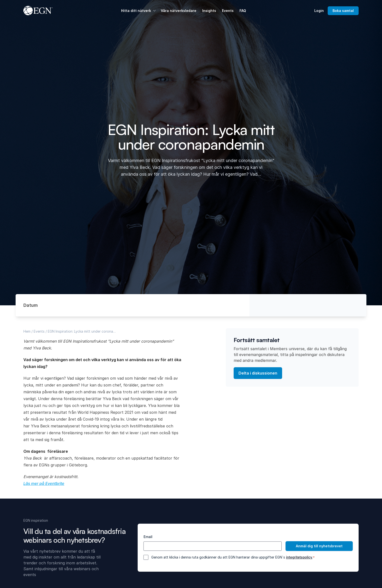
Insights (209, 11)
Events (228, 11)
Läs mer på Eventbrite (44, 483)
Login (319, 11)
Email (148, 537)
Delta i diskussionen (258, 373)
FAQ (243, 11)
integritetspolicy (299, 557)
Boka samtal (343, 11)
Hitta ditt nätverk (139, 11)
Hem (27, 331)
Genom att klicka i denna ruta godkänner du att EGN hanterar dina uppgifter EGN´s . (233, 557)
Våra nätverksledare (179, 11)
